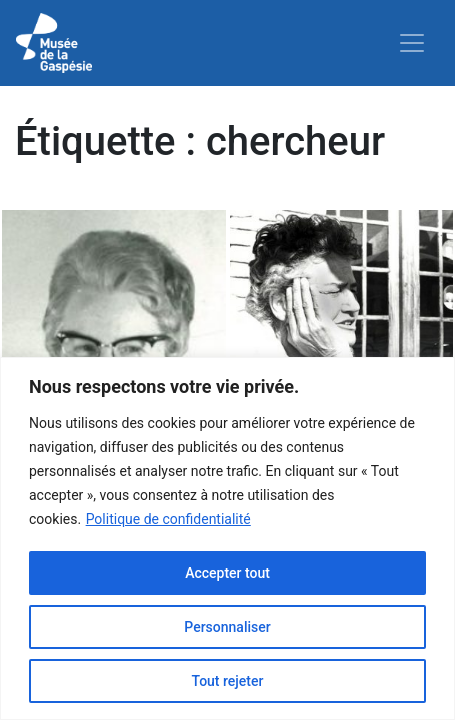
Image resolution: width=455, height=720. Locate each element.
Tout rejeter (228, 681)
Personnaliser (227, 627)
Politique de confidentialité (168, 519)
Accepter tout (227, 573)
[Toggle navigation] (412, 43)
